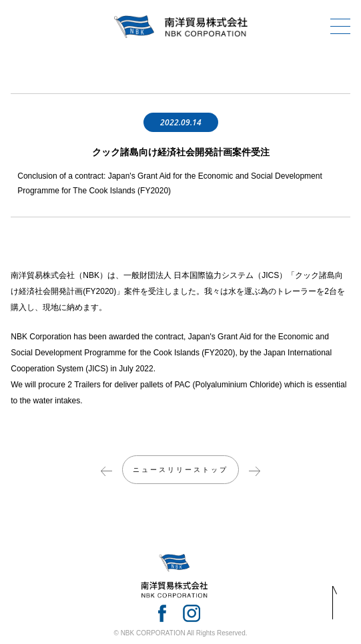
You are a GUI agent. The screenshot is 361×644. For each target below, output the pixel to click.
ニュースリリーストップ (180, 470)
